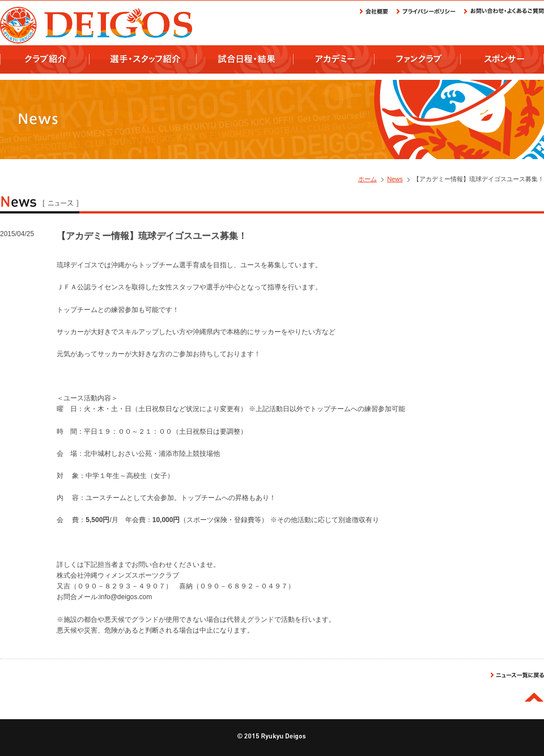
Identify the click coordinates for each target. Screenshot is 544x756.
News (395, 179)
